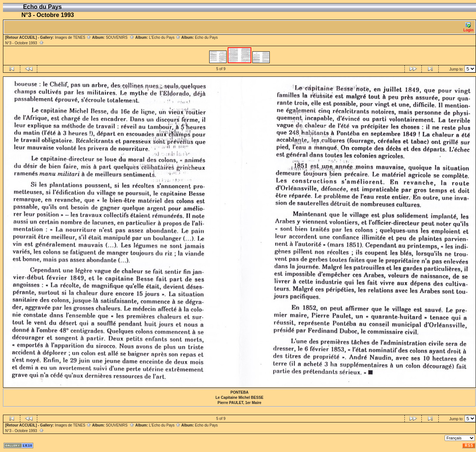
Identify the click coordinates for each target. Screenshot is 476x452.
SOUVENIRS (120, 37)
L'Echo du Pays (165, 37)
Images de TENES (73, 37)
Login (468, 27)
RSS (469, 446)
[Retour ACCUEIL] (21, 37)
